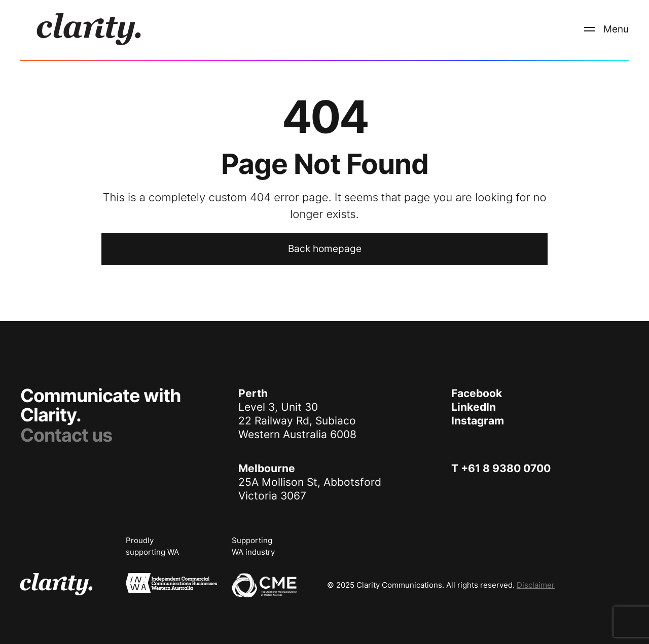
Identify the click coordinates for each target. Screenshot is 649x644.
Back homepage (325, 249)
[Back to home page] (324, 249)
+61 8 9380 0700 (506, 468)
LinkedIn (474, 407)
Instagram (478, 421)
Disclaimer (536, 585)
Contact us (66, 435)
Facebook (477, 393)
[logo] (89, 29)
